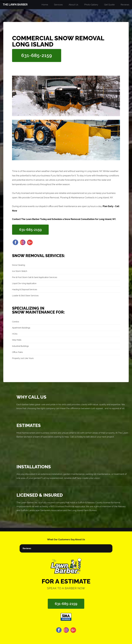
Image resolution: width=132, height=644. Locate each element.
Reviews (125, 5)
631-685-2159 (37, 55)
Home (45, 5)
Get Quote (109, 5)
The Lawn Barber (9, 2)
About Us (73, 5)
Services (58, 5)
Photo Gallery (91, 5)
